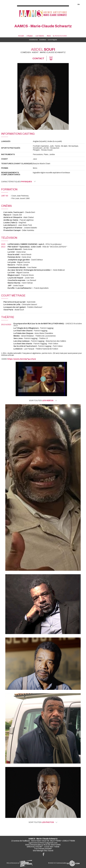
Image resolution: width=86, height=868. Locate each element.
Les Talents (40, 36)
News (49, 36)
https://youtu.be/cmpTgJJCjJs (22, 359)
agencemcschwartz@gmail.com (43, 843)
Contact (38, 58)
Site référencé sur (19, 863)
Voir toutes (43, 401)
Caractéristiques (18, 182)
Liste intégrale (52, 40)
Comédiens (43, 40)
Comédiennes (33, 40)
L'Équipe (30, 36)
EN (79, 4)
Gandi (51, 851)
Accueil (21, 36)
